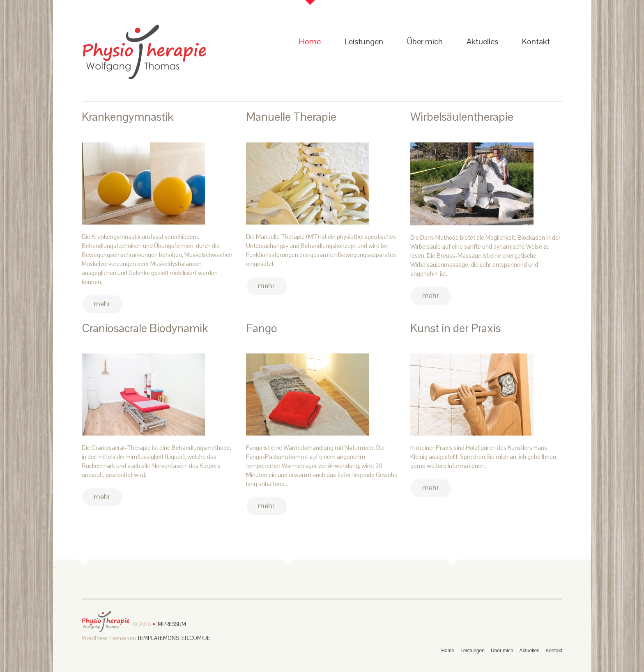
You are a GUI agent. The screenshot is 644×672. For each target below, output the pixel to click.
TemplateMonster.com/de (174, 638)
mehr (102, 304)
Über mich (425, 41)
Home (310, 41)
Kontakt (536, 41)
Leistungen (364, 41)
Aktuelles (482, 41)
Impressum (171, 624)
